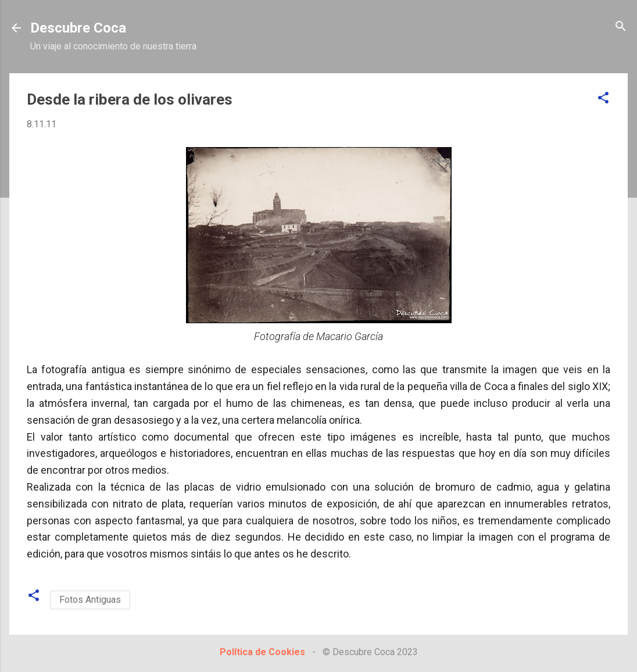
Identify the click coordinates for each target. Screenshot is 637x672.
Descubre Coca (78, 28)
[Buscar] (621, 27)
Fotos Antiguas (90, 600)
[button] (603, 99)
